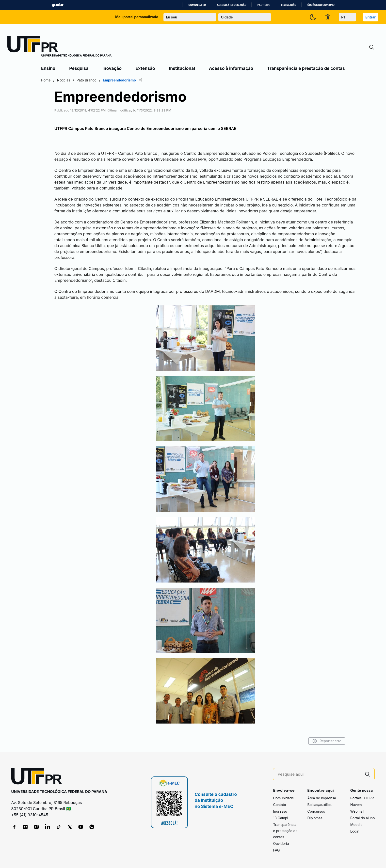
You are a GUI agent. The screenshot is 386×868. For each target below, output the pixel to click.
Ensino (48, 68)
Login (355, 831)
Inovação (112, 68)
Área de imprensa (322, 798)
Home (46, 80)
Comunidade (283, 798)
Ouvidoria (281, 844)
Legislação (289, 5)
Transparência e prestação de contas (306, 68)
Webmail (357, 811)
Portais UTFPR (362, 798)
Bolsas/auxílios (319, 805)
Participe (264, 5)
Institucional (182, 68)
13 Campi (281, 818)
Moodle (356, 825)
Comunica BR (197, 5)
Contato (279, 805)
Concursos (316, 811)
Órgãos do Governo (321, 5)
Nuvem (356, 805)
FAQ (276, 850)
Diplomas (315, 818)
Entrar (370, 17)
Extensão (145, 68)
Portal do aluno (363, 818)
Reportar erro (326, 741)
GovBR (58, 5)
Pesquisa (79, 68)
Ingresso (280, 811)
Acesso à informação (232, 5)
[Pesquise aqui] (319, 774)
